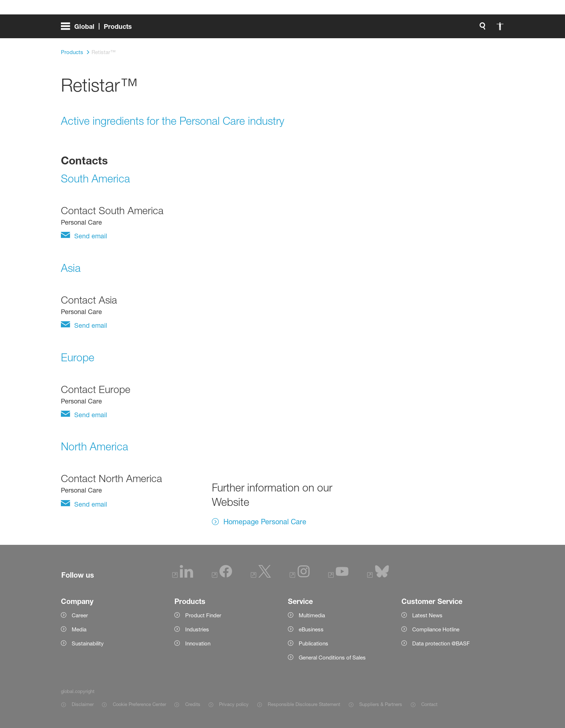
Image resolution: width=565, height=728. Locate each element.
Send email (90, 236)
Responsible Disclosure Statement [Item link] (304, 704)
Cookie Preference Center (139, 704)
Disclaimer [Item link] (83, 704)
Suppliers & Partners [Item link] (381, 704)
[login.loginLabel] (393, 29)
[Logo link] (475, 29)
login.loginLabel (399, 29)
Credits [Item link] (193, 704)
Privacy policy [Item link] (234, 704)
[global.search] (319, 29)
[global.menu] (99, 29)
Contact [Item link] (429, 704)
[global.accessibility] (336, 29)
